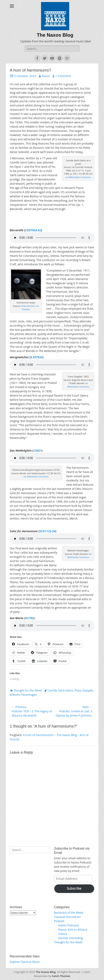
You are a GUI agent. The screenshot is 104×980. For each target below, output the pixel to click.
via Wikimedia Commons (78, 177)
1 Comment (63, 76)
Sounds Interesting (71, 938)
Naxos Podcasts (69, 925)
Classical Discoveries (67, 917)
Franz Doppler (84, 690)
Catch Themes (61, 976)
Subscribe (74, 888)
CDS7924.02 (33, 230)
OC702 (29, 618)
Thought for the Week (28, 690)
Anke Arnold (28, 306)
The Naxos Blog (55, 35)
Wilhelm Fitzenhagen (24, 695)
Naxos (46, 76)
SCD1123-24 (47, 531)
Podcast (59, 921)
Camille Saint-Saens (60, 690)
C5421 (38, 450)
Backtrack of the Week (69, 913)
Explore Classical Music (25, 962)
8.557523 (36, 357)
